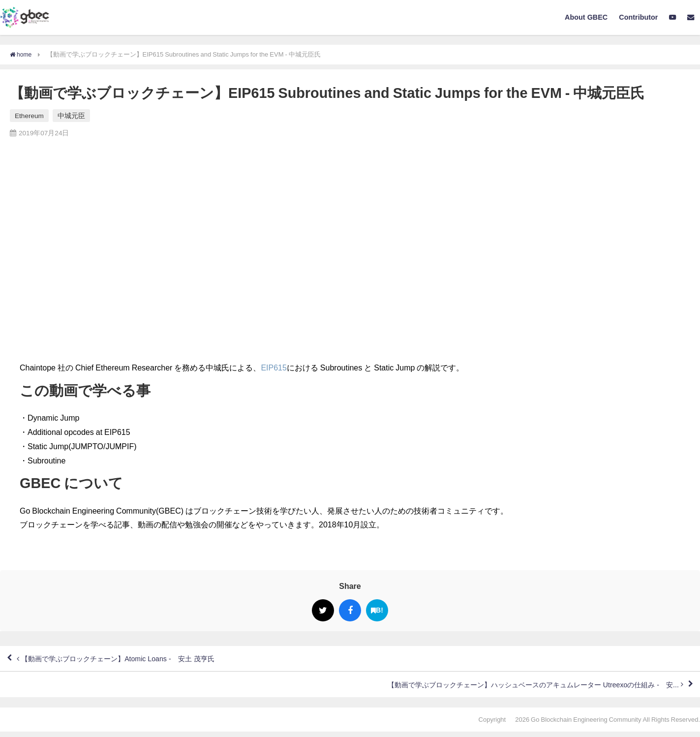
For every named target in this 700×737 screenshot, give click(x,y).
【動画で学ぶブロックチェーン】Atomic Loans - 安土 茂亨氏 (130, 660)
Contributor (638, 17)
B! (377, 610)
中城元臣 (71, 116)
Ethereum (29, 116)
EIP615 (274, 368)
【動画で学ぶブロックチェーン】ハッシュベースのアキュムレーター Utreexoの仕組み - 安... (513, 689)
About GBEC (586, 17)
